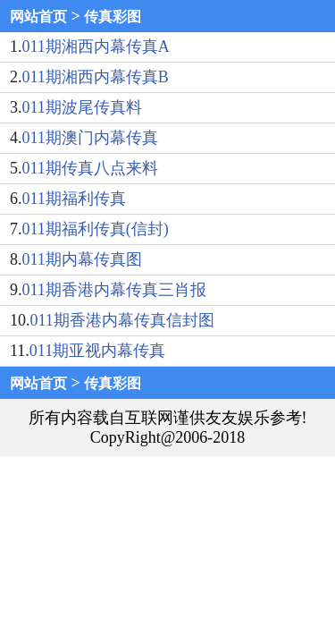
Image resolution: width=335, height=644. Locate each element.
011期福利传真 (74, 199)
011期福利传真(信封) (96, 229)
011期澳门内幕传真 (90, 138)
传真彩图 (113, 17)
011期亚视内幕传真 (97, 351)
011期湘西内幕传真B (96, 77)
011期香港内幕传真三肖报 (114, 290)
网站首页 (38, 17)
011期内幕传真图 (82, 259)
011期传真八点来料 (90, 168)
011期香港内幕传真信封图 (122, 320)
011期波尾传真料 (82, 107)
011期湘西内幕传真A (96, 47)
